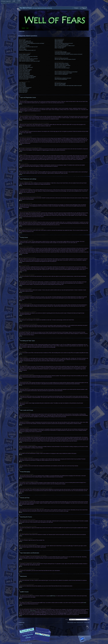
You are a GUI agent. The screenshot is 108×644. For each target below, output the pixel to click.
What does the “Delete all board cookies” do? (27, 50)
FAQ (14, 1)
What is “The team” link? (59, 48)
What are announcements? (24, 89)
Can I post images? (23, 86)
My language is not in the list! (24, 58)
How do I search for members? (60, 67)
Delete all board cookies (72, 622)
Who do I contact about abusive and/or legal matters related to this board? (68, 86)
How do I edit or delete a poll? (25, 71)
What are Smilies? (22, 85)
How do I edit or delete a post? (25, 66)
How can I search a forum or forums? (61, 63)
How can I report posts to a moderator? (26, 75)
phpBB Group (53, 596)
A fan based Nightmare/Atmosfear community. (42, 636)
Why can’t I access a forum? (24, 72)
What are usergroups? (59, 42)
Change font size (9, 1)
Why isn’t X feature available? (60, 84)
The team (21, 625)
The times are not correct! (24, 55)
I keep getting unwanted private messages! (63, 53)
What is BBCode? (22, 83)
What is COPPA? (22, 48)
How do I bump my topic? (24, 79)
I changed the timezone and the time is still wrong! (28, 57)
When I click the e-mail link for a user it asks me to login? (30, 61)
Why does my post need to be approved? (27, 78)
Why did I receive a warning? (24, 74)
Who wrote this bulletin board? (60, 83)
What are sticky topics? (23, 90)
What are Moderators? (59, 41)
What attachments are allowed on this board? (63, 78)
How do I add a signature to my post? (26, 67)
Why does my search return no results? (62, 64)
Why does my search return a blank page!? (63, 66)
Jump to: (67, 619)
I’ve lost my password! (23, 44)
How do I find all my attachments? (61, 79)
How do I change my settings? (25, 54)
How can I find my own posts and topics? (62, 68)
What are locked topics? (24, 91)
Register (23, 28)
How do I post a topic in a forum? (25, 65)
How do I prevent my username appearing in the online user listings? (32, 43)
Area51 (85, 603)
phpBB (35, 635)
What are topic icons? (23, 92)
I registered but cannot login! (24, 46)
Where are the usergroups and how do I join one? (64, 43)
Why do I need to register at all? (25, 41)
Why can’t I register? (23, 49)
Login (27, 28)
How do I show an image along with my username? (28, 59)
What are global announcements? (25, 87)
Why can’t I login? (22, 40)
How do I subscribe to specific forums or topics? (63, 73)
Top (21, 104)
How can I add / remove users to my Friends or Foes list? (65, 59)
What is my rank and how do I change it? (27, 60)
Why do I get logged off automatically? (26, 42)
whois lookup (33, 611)
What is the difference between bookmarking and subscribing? (66, 72)
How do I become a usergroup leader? (62, 44)
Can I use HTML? (22, 84)
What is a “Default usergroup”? (60, 47)
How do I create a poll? (23, 69)
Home (3, 1)
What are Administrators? (59, 40)
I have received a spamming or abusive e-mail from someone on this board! (68, 54)
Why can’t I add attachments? (25, 73)
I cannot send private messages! (61, 52)
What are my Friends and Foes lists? (61, 58)
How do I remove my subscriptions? (61, 74)
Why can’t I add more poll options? (25, 70)
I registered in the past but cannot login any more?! (28, 47)
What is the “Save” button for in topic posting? (27, 77)
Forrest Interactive (85, 640)
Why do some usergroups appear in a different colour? (65, 46)
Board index (54, 21)
